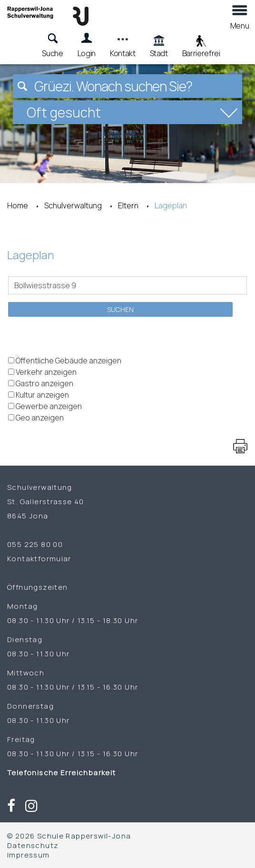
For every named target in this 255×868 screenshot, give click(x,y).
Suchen (120, 309)
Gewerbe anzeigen (49, 406)
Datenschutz (33, 845)
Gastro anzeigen (44, 383)
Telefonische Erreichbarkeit (66, 772)
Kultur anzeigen (42, 395)
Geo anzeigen (40, 418)
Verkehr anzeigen (46, 372)
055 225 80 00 (35, 544)
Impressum (29, 855)
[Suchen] (22, 86)
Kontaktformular (39, 558)
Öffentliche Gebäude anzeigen (69, 361)
